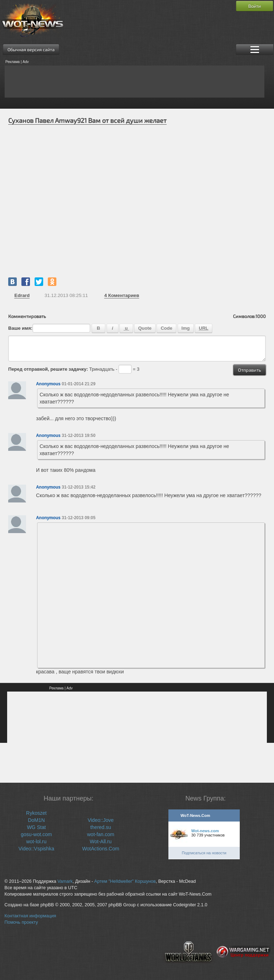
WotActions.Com (101, 849)
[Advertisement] (135, 82)
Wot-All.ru (101, 841)
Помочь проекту (21, 922)
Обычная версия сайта (31, 49)
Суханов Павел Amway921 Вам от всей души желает (87, 120)
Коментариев (122, 295)
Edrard (22, 295)
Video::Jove (101, 820)
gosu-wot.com (36, 834)
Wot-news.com (205, 831)
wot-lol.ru (36, 841)
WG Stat (36, 827)
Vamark (65, 881)
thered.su (101, 827)
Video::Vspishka (36, 849)
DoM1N (36, 820)
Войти (255, 6)
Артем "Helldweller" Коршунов (125, 881)
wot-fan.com (101, 834)
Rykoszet (36, 813)
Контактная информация (31, 916)
